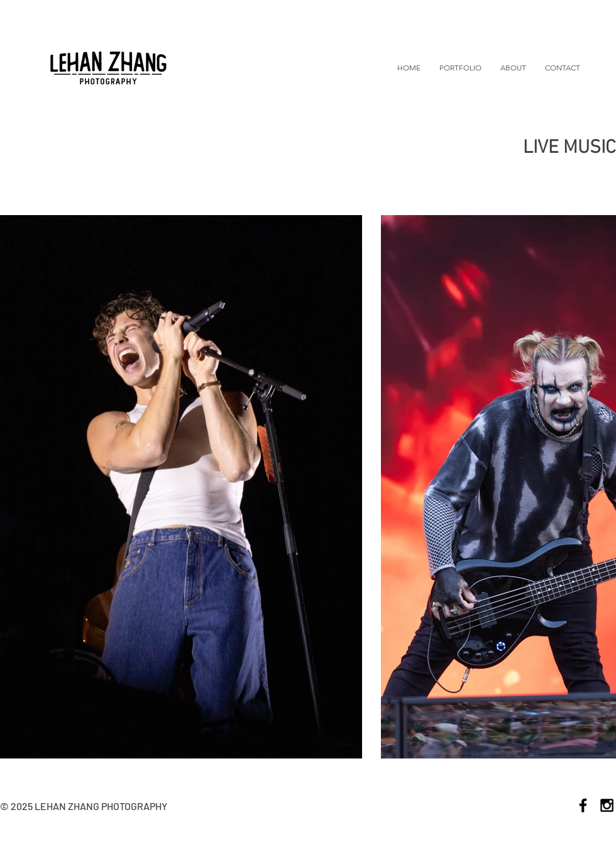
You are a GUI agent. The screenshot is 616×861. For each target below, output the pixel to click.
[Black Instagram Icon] (607, 805)
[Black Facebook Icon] (583, 805)
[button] (460, 68)
